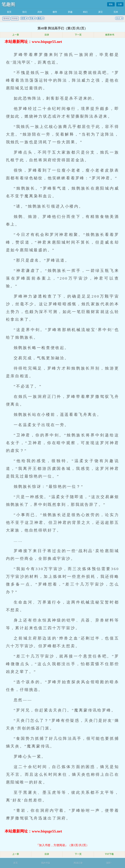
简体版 (15, 18)
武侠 (40, 12)
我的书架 (46, 863)
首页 (9, 12)
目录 (47, 35)
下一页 (78, 35)
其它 (101, 12)
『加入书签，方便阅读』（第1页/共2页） (62, 845)
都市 (55, 12)
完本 (116, 12)
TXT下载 (109, 854)
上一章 (16, 35)
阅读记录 (78, 863)
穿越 (70, 12)
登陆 (111, 4)
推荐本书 (109, 35)
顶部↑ (109, 863)
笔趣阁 (8, 4)
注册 (120, 4)
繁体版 (6, 18)
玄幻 (24, 12)
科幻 (85, 12)
